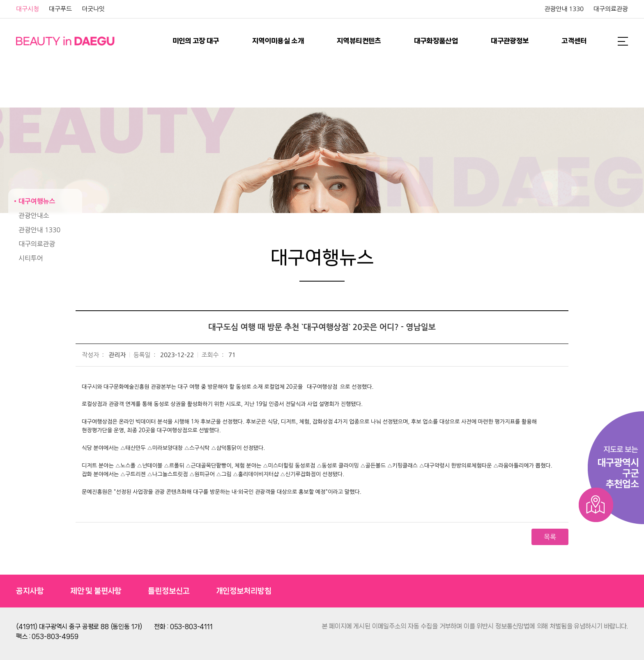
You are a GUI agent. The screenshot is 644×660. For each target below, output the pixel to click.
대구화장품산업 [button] (436, 41)
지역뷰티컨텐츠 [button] (359, 41)
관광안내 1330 (564, 9)
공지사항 (30, 591)
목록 (550, 537)
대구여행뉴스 (37, 201)
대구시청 (28, 9)
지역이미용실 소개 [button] (278, 41)
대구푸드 (60, 9)
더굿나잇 (93, 9)
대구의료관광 (611, 9)
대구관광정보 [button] (510, 41)
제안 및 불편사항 (96, 591)
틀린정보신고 (169, 591)
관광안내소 (34, 215)
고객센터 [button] (574, 41)
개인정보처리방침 (244, 591)
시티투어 (31, 258)
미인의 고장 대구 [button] (196, 41)
